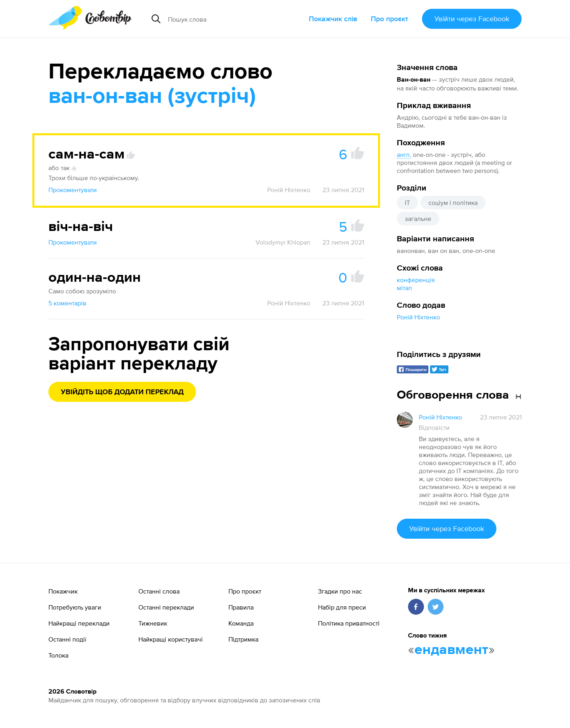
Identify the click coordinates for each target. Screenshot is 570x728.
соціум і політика (453, 203)
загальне (418, 219)
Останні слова (159, 591)
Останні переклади (166, 607)
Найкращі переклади (79, 623)
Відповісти (434, 427)
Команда (241, 623)
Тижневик (153, 623)
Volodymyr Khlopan (283, 242)
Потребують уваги (75, 607)
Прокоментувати (73, 190)
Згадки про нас (340, 591)
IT (407, 203)
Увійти (472, 19)
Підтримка (243, 639)
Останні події (67, 639)
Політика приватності (349, 623)
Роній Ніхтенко (418, 317)
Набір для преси (342, 607)
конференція (416, 280)
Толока (58, 655)
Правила (241, 607)
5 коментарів (67, 303)
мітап (404, 288)
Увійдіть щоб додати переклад (122, 392)
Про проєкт (390, 19)
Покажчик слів (333, 19)
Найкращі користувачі (171, 639)
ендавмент (451, 650)
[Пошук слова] (228, 19)
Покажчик (63, 591)
